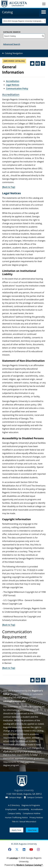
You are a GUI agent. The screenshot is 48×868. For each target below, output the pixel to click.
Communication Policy (17, 88)
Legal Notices (13, 85)
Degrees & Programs (31, 805)
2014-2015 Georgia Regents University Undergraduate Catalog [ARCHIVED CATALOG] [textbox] (23, 21)
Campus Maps (13, 797)
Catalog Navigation (14, 53)
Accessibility (24, 809)
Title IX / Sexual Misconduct (24, 821)
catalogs (14, 858)
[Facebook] (10, 849)
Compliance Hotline (32, 813)
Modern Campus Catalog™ (30, 865)
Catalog (7, 12)
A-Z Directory (14, 805)
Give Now (32, 830)
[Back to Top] (9, 187)
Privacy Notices (36, 817)
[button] (44, 12)
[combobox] (24, 21)
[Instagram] (38, 849)
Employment (11, 809)
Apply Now (16, 830)
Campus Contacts (33, 797)
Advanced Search (12, 44)
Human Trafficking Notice (16, 817)
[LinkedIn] (24, 849)
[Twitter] (17, 849)
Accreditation (13, 81)
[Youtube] (31, 849)
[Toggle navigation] (44, 4)
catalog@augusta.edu (14, 701)
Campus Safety (14, 813)
